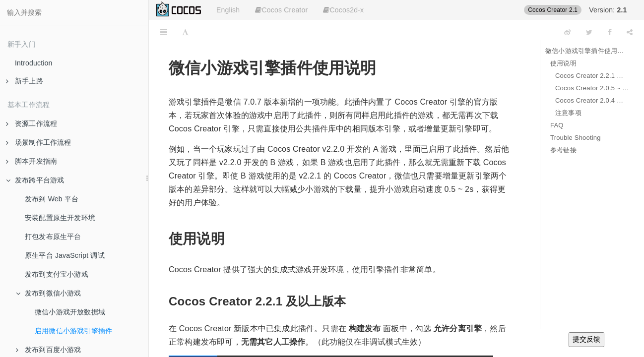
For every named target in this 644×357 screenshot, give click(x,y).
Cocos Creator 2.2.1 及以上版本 (592, 76)
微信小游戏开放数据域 (70, 312)
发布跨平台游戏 (35, 180)
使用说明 (563, 63)
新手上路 (25, 81)
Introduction (34, 63)
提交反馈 (586, 339)
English (228, 10)
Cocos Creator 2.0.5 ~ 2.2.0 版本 (592, 88)
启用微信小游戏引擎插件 (73, 331)
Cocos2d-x (343, 10)
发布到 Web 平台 (52, 199)
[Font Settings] (185, 32)
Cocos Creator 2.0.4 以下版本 (592, 100)
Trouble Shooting (576, 138)
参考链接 (563, 150)
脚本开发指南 (32, 161)
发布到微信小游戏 (49, 293)
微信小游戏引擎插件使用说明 (587, 51)
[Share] (630, 32)
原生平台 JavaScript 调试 (65, 255)
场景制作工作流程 (39, 142)
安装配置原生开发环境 (60, 218)
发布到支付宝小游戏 (57, 274)
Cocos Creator (281, 10)
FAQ (557, 125)
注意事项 (568, 113)
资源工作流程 (32, 123)
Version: (608, 10)
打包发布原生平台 (53, 237)
